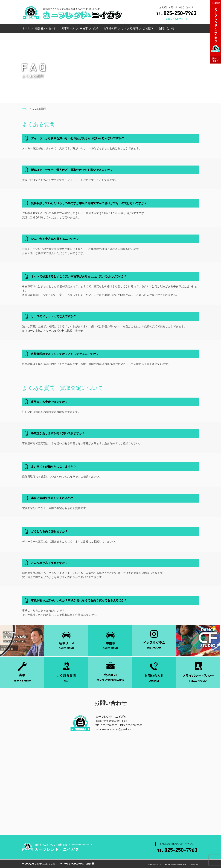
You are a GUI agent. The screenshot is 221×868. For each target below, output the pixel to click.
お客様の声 (110, 28)
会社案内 (148, 28)
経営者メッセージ (46, 28)
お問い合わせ (167, 28)
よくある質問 (130, 28)
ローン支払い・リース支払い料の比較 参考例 (55, 331)
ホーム (26, 28)
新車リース (68, 28)
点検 (96, 28)
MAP (88, 864)
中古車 (84, 28)
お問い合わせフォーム (177, 19)
